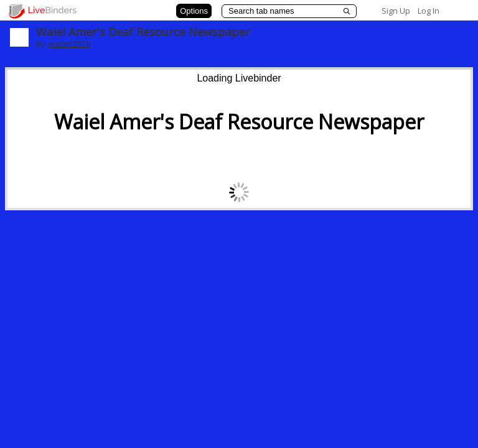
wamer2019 (69, 44)
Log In (429, 11)
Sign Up (396, 11)
